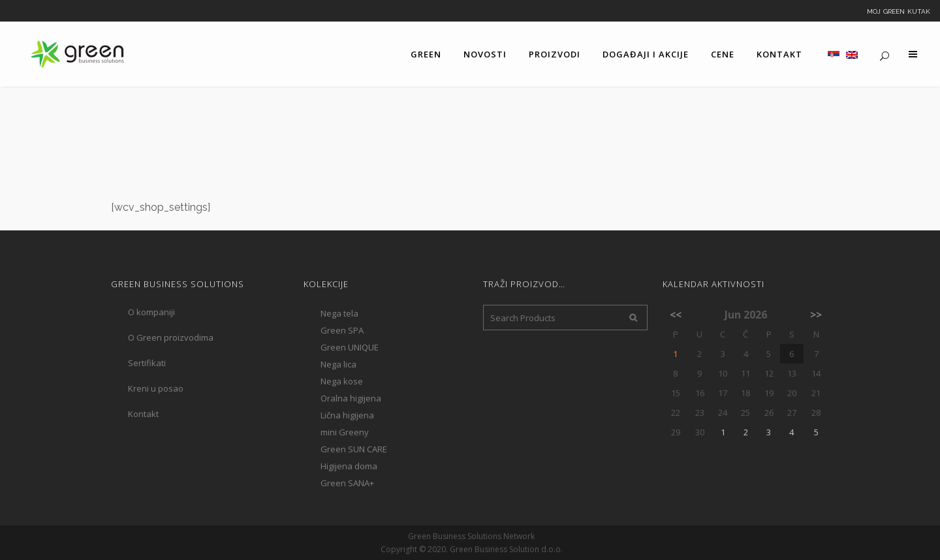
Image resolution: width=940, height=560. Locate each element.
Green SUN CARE (354, 449)
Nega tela (339, 313)
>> (816, 315)
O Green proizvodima (171, 337)
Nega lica (338, 364)
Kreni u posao (156, 388)
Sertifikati (147, 363)
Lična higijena (347, 415)
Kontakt (143, 414)
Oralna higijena (351, 398)
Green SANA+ (347, 483)
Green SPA (342, 330)
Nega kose (342, 381)
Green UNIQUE (350, 347)
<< (676, 315)
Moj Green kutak (899, 10)
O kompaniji (151, 312)
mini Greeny (345, 432)
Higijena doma (349, 466)
